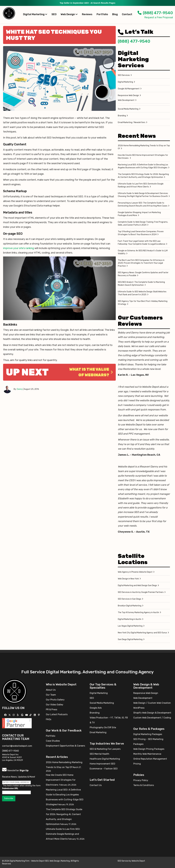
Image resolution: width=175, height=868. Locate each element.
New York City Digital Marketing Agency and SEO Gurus (142, 633)
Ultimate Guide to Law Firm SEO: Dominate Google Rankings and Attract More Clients (141, 185)
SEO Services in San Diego (130, 599)
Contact (127, 14)
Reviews (87, 14)
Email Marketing (98, 732)
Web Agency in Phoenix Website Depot (135, 572)
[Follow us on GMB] (23, 715)
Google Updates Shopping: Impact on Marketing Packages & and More (139, 214)
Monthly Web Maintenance (147, 754)
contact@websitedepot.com (17, 746)
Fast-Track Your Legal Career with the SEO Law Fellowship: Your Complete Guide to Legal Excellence (142, 243)
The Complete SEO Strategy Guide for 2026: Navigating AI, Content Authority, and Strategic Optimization (143, 176)
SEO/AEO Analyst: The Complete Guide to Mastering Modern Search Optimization (141, 284)
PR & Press (52, 709)
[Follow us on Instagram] (14, 715)
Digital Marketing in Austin (130, 619)
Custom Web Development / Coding (152, 718)
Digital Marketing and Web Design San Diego (137, 585)
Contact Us (96, 785)
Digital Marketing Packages (148, 734)
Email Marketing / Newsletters (132, 122)
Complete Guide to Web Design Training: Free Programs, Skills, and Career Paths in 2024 (143, 223)
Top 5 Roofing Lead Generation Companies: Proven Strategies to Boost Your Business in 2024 (141, 233)
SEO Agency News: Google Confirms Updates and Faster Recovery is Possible (143, 274)
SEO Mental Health (99, 754)
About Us (51, 690)
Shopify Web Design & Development (152, 713)
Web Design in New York (128, 579)
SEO (54, 14)
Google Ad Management (129, 89)
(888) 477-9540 (155, 13)
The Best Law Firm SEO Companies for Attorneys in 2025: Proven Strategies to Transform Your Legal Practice (141, 263)
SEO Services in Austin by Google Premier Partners (141, 592)
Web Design (69, 14)
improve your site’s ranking (19, 248)
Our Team (51, 695)
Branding (122, 116)
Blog (115, 14)
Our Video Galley (55, 705)
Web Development (126, 100)
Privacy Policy (141, 780)
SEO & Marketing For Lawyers (105, 749)
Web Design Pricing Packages (149, 749)
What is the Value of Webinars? (91, 372)
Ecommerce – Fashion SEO (104, 769)
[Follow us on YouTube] (27, 715)
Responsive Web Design (128, 95)
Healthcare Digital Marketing (105, 759)
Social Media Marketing (128, 109)
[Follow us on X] (10, 715)
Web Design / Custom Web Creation (152, 703)
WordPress (139, 708)
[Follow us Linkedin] (35, 715)
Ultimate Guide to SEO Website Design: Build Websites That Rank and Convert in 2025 (142, 293)
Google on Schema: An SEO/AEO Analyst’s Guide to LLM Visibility (143, 252)
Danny (20, 389)
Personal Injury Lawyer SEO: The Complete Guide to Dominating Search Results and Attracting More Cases (143, 204)
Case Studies (53, 741)
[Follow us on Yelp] (18, 715)
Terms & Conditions (144, 785)
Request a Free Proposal (159, 17)
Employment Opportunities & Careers (65, 746)
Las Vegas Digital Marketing (130, 626)
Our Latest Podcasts (57, 714)
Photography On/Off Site (103, 727)
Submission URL (10, 788)
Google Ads (96, 708)
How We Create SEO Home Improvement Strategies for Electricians (143, 157)
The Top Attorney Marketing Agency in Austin (138, 612)
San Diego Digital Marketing (130, 639)
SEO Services (124, 75)
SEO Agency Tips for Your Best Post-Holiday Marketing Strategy (143, 303)
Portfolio (102, 14)
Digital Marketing (35, 14)
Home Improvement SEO (102, 764)
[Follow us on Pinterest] (39, 715)
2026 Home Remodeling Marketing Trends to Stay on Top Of (144, 147)
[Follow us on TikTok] (31, 715)
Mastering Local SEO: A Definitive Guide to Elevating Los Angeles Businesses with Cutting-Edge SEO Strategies (143, 166)
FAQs (49, 719)
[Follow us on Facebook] (6, 715)
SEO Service (123, 861)
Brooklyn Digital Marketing (130, 606)
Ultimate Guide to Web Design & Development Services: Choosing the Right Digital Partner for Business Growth (143, 195)
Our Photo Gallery (55, 700)
